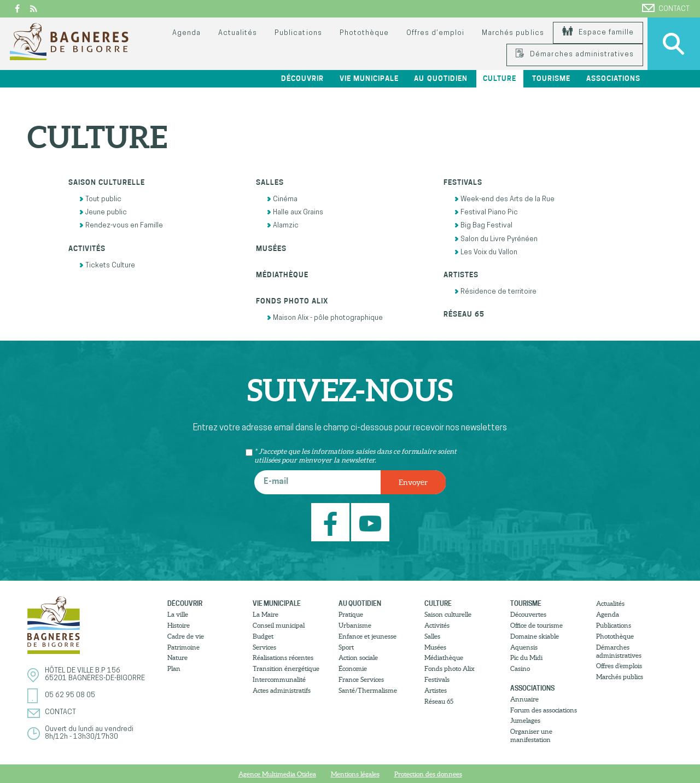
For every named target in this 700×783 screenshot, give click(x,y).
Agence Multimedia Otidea (277, 774)
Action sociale (358, 658)
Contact (666, 8)
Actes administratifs (282, 690)
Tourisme (551, 78)
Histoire (179, 625)
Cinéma (282, 199)
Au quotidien (441, 78)
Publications (298, 33)
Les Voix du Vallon (486, 252)
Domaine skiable (535, 636)
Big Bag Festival (483, 226)
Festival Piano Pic (486, 212)
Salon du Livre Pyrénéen (496, 239)
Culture (500, 78)
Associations (613, 78)
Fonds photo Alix (292, 301)
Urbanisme (355, 625)
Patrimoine (183, 647)
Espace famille (598, 33)
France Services (361, 679)
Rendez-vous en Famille (121, 226)
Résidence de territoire (495, 292)
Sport (346, 647)
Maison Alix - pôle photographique (325, 318)
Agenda (186, 33)
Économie (353, 668)
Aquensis (524, 647)
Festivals (463, 182)
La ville (178, 614)
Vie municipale (369, 78)
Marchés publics (513, 33)
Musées (271, 249)
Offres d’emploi (435, 33)
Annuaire (524, 699)
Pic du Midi (526, 658)
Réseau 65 (464, 314)
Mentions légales (355, 774)
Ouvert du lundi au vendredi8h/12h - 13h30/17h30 (89, 733)
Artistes (461, 275)
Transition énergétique (286, 668)
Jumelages (525, 720)
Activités (87, 249)
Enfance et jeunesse (367, 636)
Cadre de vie (186, 636)
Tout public (100, 199)
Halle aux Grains (295, 212)
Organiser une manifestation (531, 735)
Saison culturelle (107, 182)
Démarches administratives (575, 54)
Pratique (351, 614)
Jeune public (103, 212)
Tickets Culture (107, 265)
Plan (174, 668)
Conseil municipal (279, 625)
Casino (520, 668)
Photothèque (364, 33)
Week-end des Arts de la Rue (504, 199)
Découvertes (528, 614)
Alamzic (283, 226)
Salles (270, 182)
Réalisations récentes (283, 658)
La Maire (266, 614)
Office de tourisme (536, 625)
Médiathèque (282, 275)
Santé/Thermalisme (368, 690)
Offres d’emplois (619, 666)
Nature (177, 658)
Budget (263, 636)
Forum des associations (544, 710)
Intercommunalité (279, 679)
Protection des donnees (428, 774)
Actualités (238, 33)
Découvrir (302, 78)
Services (264, 647)
